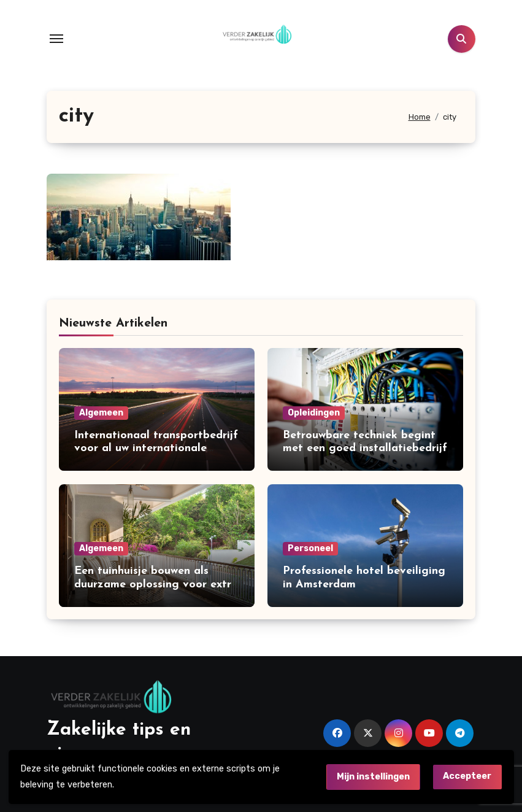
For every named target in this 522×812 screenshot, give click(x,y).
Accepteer (467, 776)
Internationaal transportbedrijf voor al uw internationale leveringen (156, 449)
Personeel (310, 548)
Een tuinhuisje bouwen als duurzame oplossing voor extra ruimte (156, 584)
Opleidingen (314, 413)
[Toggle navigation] (56, 39)
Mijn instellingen (373, 777)
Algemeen (101, 413)
